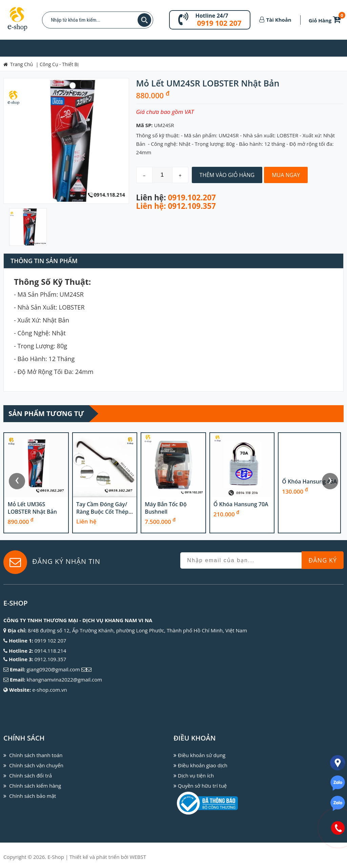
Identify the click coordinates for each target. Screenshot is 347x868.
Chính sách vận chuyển (36, 765)
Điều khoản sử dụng (202, 755)
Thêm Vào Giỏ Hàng (227, 175)
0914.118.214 (50, 651)
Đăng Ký (323, 560)
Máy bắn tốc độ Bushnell (234, 508)
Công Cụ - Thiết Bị (59, 64)
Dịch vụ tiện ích (196, 775)
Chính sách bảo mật (33, 796)
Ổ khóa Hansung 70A (309, 504)
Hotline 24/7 (212, 16)
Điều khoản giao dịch (203, 765)
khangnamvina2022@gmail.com (64, 679)
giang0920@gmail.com (53, 669)
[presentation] (17, 481)
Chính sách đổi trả (30, 775)
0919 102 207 (219, 23)
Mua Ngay (286, 175)
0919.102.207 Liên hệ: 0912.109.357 (176, 202)
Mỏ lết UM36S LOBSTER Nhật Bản (100, 508)
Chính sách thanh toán (36, 755)
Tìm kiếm (144, 20)
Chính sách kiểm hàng (35, 786)
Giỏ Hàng (326, 20)
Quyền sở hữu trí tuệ (202, 786)
